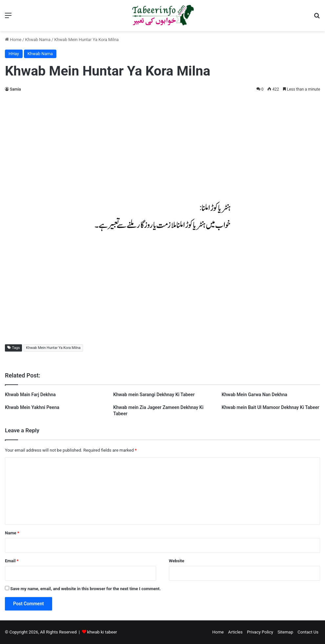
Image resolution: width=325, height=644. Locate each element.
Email (12, 561)
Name (12, 533)
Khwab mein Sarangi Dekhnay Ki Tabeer (154, 395)
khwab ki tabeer (102, 632)
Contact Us (308, 632)
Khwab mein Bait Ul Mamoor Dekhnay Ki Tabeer (271, 407)
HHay (14, 54)
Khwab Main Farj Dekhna (30, 395)
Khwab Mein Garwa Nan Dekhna (254, 395)
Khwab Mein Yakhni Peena (32, 407)
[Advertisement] (162, 146)
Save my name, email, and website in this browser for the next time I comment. (85, 589)
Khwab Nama (38, 40)
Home (13, 40)
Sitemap (285, 632)
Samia (15, 89)
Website (177, 561)
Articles (235, 632)
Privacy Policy (260, 632)
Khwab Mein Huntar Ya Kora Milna (53, 348)
